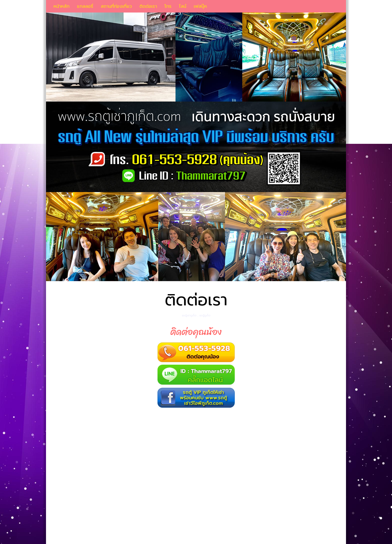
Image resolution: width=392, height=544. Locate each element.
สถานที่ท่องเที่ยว (116, 6)
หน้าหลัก (61, 6)
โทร (168, 6)
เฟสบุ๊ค (200, 6)
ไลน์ (183, 6)
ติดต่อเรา (148, 6)
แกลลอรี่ (85, 6)
